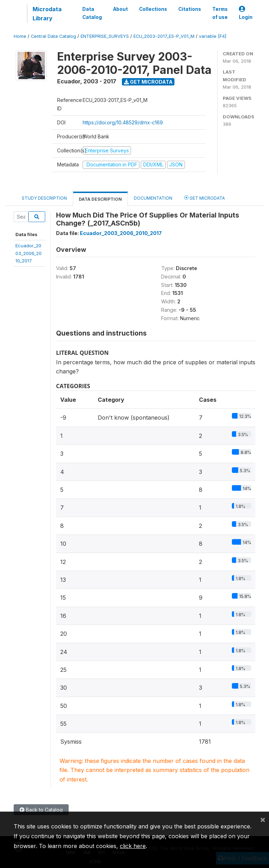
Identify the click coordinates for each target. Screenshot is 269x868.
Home (20, 36)
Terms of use (220, 13)
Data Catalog (92, 13)
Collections (153, 9)
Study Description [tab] (44, 198)
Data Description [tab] (100, 199)
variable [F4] (213, 36)
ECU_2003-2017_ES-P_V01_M (164, 36)
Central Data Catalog (53, 36)
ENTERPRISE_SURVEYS (105, 36)
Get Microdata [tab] (205, 198)
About (120, 9)
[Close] (263, 819)
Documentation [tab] (153, 198)
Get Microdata (148, 82)
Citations (190, 9)
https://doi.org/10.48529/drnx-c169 (123, 122)
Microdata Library (47, 14)
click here (133, 846)
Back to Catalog (41, 810)
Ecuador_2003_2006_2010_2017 (29, 253)
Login (246, 13)
